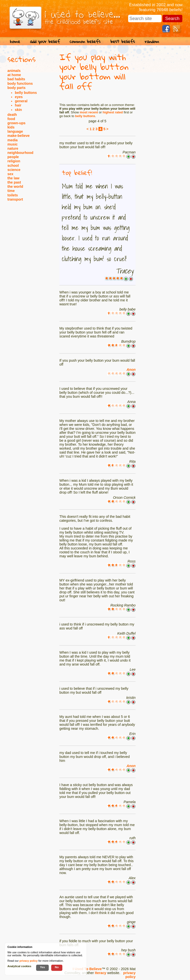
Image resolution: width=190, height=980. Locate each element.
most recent (89, 112)
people (13, 157)
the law (13, 178)
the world (15, 187)
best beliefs (123, 41)
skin (18, 110)
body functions (20, 83)
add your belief (45, 41)
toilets (13, 195)
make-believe (19, 136)
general (21, 101)
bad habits (16, 79)
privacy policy (129, 975)
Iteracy (100, 973)
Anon (131, 370)
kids (11, 127)
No (57, 967)
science (14, 170)
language (15, 131)
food (11, 119)
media (12, 140)
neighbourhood (20, 153)
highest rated (113, 112)
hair (18, 105)
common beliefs (85, 41)
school (13, 166)
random (152, 41)
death (12, 115)
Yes (42, 967)
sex (10, 174)
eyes (19, 97)
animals (14, 71)
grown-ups (16, 123)
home (15, 41)
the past (14, 182)
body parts (16, 88)
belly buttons (26, 93)
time (11, 191)
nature (13, 148)
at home (14, 75)
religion (14, 161)
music (12, 144)
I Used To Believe (87, 969)
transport (15, 199)
